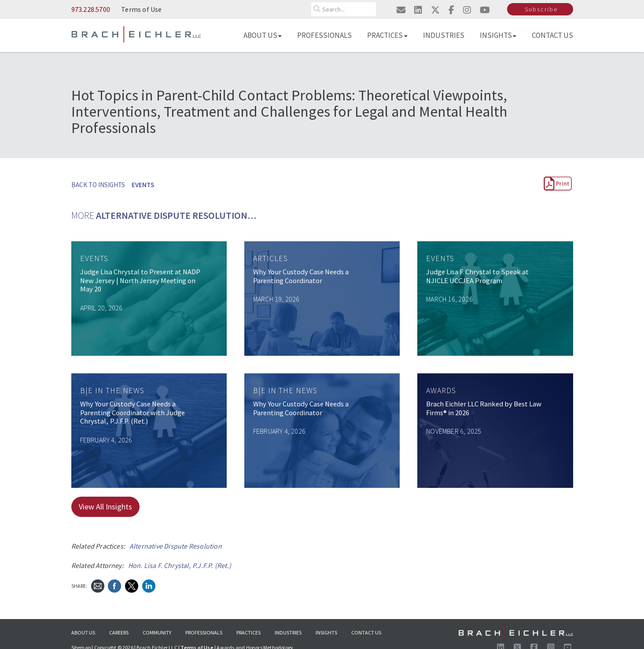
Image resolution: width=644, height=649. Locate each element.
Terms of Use (141, 9)
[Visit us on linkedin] (418, 10)
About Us (263, 35)
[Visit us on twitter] (435, 10)
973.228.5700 (91, 9)
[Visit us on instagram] (467, 10)
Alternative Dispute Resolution (176, 546)
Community (157, 632)
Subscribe (541, 9)
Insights (498, 35)
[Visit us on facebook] (451, 10)
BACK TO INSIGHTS (98, 185)
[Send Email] (98, 585)
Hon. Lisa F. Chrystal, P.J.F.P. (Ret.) (180, 565)
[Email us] (401, 10)
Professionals (324, 35)
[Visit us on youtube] (485, 10)
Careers (119, 632)
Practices (387, 35)
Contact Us (552, 35)
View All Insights (105, 507)
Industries (444, 35)
